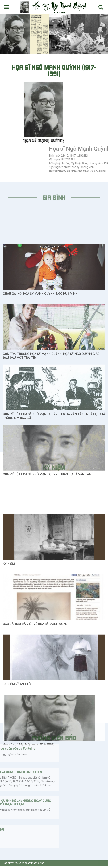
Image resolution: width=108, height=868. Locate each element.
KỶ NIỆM (9, 649)
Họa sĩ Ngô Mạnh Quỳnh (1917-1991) (29, 830)
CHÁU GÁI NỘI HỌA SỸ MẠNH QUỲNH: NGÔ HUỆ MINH (40, 379)
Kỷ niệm (54, 470)
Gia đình (54, 200)
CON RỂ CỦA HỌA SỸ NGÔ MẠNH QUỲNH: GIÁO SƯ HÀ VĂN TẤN (47, 560)
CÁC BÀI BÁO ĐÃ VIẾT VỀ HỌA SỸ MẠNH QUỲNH (36, 709)
